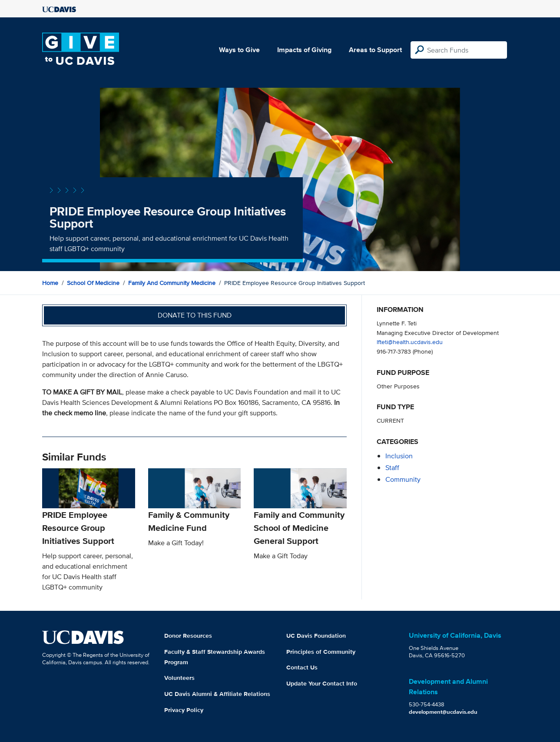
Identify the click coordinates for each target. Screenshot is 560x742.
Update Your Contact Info (322, 683)
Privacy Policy (184, 710)
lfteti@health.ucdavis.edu (410, 342)
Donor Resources (188, 636)
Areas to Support (375, 50)
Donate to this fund (195, 315)
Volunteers (179, 678)
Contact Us (302, 667)
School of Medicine (93, 283)
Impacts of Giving (304, 50)
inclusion (399, 456)
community (403, 479)
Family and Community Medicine (172, 283)
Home (50, 283)
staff (392, 468)
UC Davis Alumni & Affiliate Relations (217, 694)
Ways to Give (239, 50)
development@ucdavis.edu (443, 712)
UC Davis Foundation (316, 636)
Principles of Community (321, 652)
